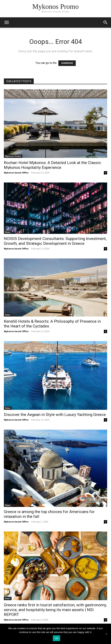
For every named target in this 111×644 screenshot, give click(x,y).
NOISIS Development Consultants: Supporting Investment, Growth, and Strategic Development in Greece (55, 241)
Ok (56, 638)
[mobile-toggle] (7, 22)
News (8, 232)
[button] (106, 22)
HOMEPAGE (67, 63)
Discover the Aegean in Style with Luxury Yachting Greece (55, 415)
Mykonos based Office (16, 173)
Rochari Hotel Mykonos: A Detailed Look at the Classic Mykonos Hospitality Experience (53, 165)
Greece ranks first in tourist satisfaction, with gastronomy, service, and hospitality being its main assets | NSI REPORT (55, 610)
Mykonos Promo (13, 156)
